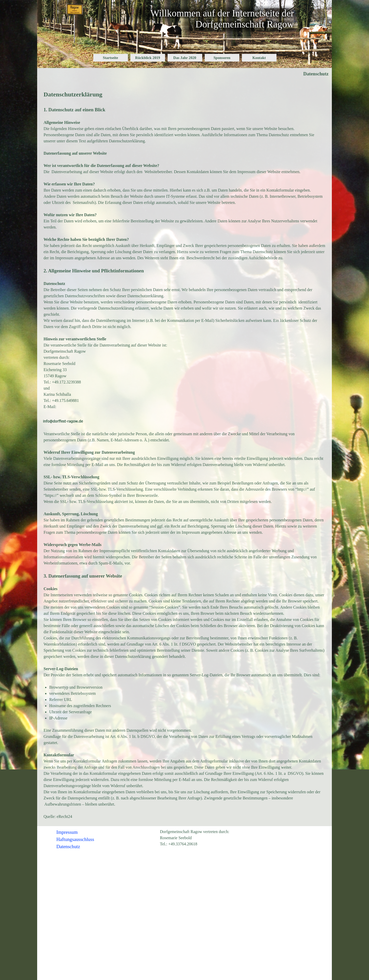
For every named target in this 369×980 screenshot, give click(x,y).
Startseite (110, 58)
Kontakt (259, 58)
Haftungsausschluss (75, 839)
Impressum (67, 832)
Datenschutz (68, 847)
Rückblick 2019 (147, 58)
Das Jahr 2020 (185, 58)
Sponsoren (222, 58)
